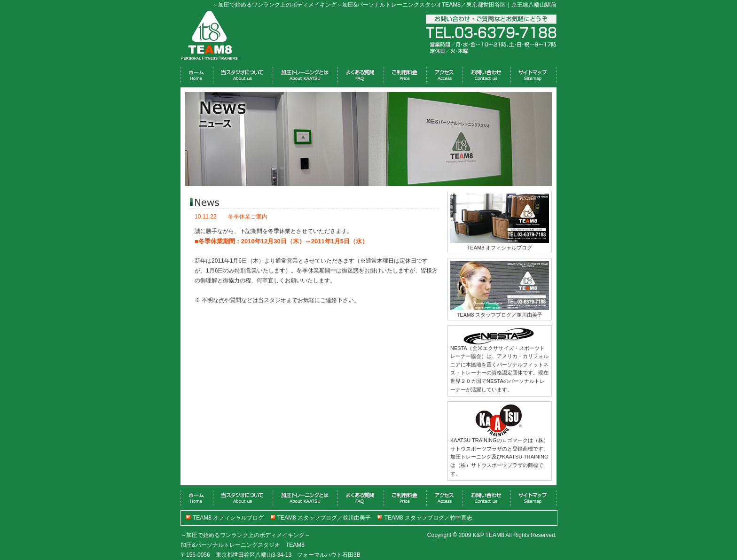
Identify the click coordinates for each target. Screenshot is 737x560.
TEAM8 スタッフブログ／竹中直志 (428, 518)
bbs (405, 76)
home (197, 76)
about (243, 76)
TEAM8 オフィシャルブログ (228, 518)
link (533, 76)
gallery (361, 76)
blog (444, 76)
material (305, 76)
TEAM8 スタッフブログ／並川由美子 (324, 518)
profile (486, 76)
